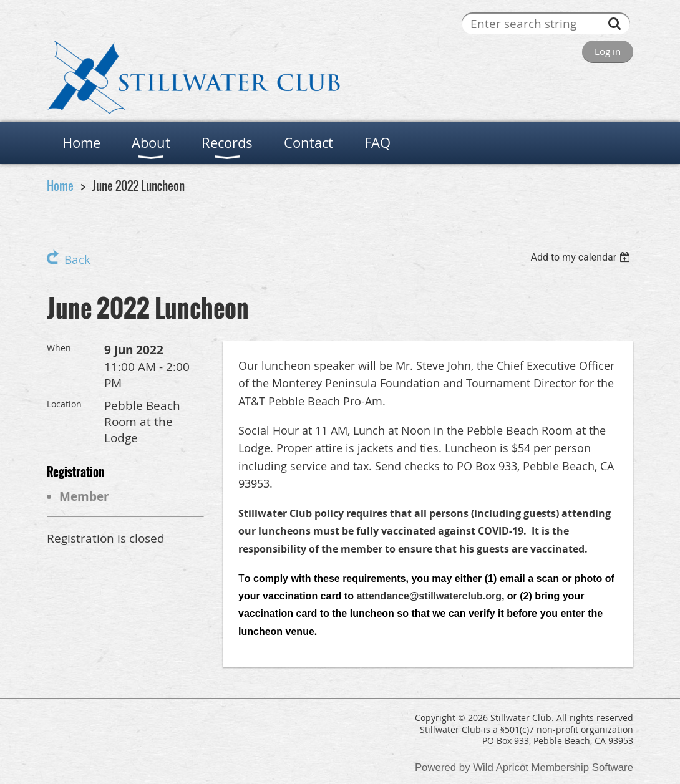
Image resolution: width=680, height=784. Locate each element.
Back (77, 259)
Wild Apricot (501, 767)
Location (64, 404)
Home (60, 186)
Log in (608, 51)
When (59, 348)
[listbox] (582, 257)
